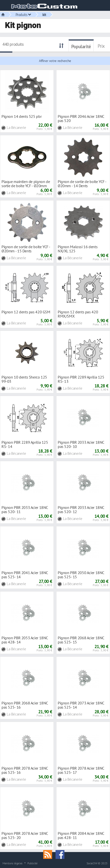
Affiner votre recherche (55, 61)
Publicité (32, 863)
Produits (23, 15)
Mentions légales (12, 863)
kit (44, 15)
